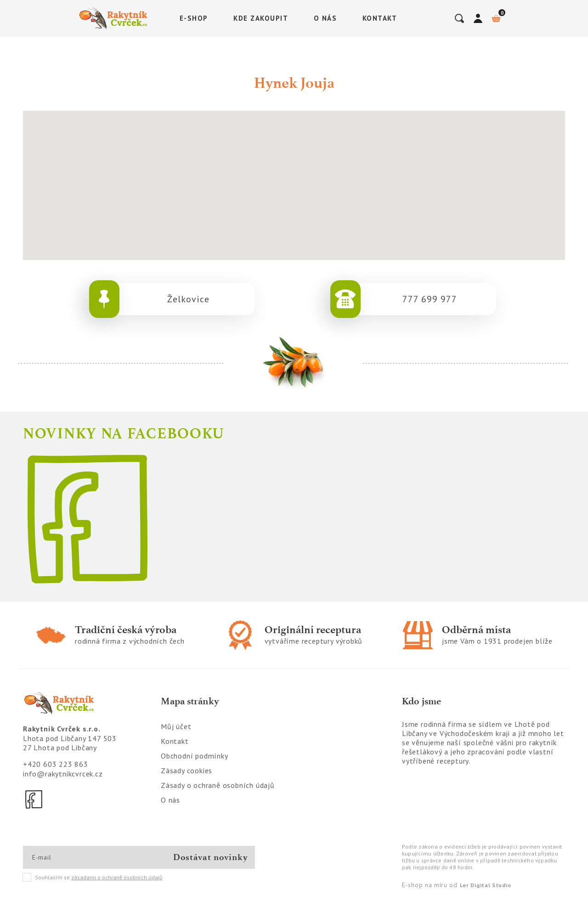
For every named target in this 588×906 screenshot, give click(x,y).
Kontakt (380, 18)
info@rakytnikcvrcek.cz (63, 774)
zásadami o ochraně (117, 877)
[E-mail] (65, 857)
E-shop (194, 18)
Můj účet (176, 726)
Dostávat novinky (211, 857)
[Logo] (115, 18)
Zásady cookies (187, 770)
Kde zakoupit (261, 18)
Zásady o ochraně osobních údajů (218, 785)
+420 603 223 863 (56, 764)
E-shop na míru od (456, 885)
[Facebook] (34, 799)
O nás (325, 18)
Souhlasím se (93, 878)
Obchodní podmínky (195, 756)
